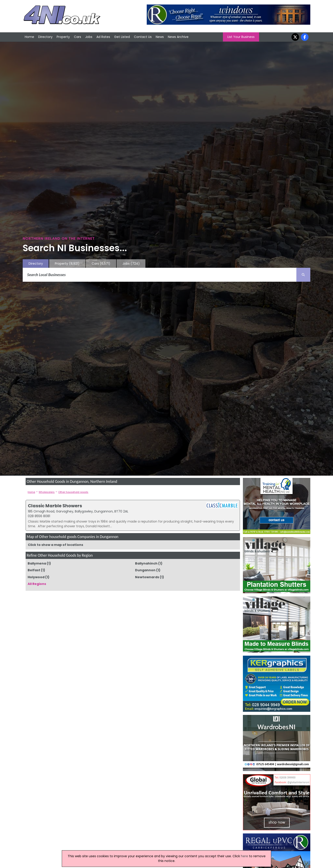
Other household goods (73, 492)
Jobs (89, 37)
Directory (45, 37)
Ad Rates (103, 37)
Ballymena (37, 563)
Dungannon (145, 570)
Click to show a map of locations (55, 545)
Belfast (34, 570)
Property (63, 37)
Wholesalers (47, 492)
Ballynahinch (146, 563)
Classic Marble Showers (55, 506)
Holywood (36, 577)
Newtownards (147, 577)
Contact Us (143, 37)
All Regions (37, 584)
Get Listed (122, 37)
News (160, 37)
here (244, 856)
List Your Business (241, 37)
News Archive (178, 37)
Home (29, 37)
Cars (78, 37)
